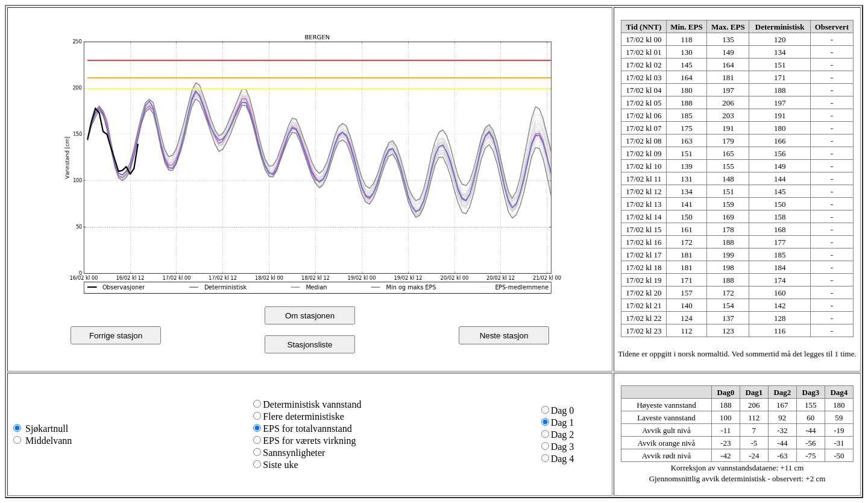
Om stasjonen (310, 316)
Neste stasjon (504, 336)
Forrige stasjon (116, 336)
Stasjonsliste (310, 345)
